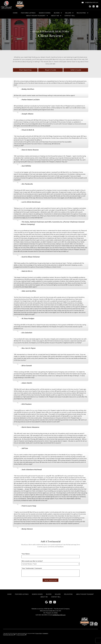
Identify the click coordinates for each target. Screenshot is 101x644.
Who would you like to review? (32, 561)
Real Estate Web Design (9, 635)
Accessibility (45, 633)
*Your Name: (26, 554)
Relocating (68, 594)
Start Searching (25, 70)
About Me (44, 597)
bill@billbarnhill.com (59, 615)
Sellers (58, 594)
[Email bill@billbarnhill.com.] (90, 3)
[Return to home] (6, 5)
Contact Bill (70, 16)
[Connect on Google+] (90, 7)
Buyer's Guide (50, 70)
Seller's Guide (76, 70)
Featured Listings (28, 13)
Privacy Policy (39, 633)
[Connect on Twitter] (97, 7)
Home (15, 13)
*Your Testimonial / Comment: (32, 568)
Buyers (49, 594)
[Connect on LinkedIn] (94, 7)
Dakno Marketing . (22, 635)
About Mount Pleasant (85, 594)
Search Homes (45, 13)
